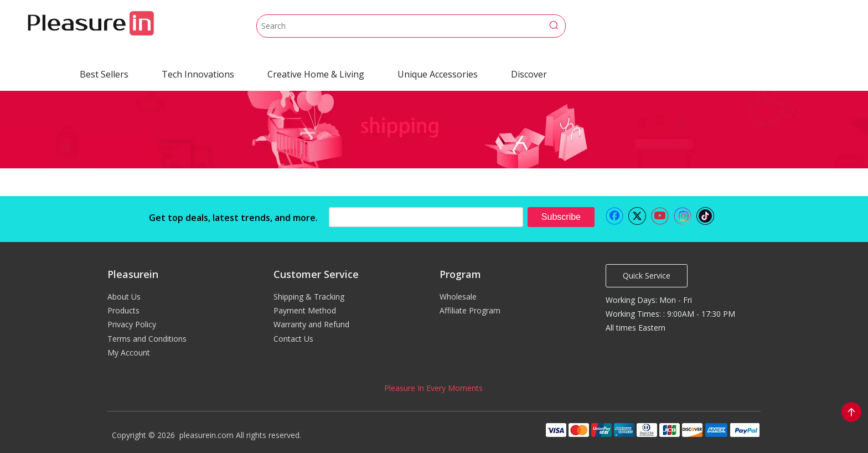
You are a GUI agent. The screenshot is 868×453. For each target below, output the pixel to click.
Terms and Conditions (147, 339)
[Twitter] (637, 216)
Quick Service (647, 276)
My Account (129, 352)
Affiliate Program (470, 310)
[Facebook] (614, 216)
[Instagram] (683, 216)
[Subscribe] (561, 217)
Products (123, 310)
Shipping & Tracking (309, 297)
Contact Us (293, 339)
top (851, 412)
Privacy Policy (132, 324)
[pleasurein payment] (652, 430)
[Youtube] (660, 216)
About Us (124, 297)
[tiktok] (705, 216)
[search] (426, 217)
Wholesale (458, 297)
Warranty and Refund (311, 324)
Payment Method (305, 310)
